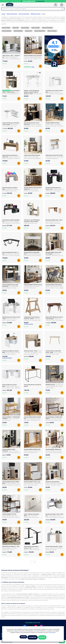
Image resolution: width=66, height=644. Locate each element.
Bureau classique (52, 32)
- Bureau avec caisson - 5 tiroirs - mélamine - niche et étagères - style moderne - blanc (54, 95)
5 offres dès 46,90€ (28, 325)
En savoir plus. (52, 633)
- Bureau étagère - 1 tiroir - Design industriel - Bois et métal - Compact (54, 387)
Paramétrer (32, 637)
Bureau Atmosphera (47, 29)
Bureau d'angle (6, 29)
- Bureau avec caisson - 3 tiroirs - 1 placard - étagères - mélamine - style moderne (10, 321)
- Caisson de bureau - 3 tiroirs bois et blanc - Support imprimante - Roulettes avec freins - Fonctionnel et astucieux (33, 486)
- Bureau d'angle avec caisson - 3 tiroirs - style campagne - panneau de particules (11, 355)
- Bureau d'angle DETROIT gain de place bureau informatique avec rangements (32, 192)
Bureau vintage (36, 29)
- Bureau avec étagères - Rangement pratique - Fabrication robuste (54, 485)
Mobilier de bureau (36, 14)
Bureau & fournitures (24, 14)
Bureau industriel (7, 32)
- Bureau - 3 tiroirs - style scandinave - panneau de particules (54, 549)
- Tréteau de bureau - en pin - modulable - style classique (32, 321)
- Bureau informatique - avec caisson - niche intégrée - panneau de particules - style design (55, 192)
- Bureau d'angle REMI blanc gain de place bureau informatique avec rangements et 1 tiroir (32, 257)
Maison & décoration (12, 14)
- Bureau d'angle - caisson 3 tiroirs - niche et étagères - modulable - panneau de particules (55, 518)
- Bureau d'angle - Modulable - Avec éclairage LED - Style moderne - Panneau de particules (11, 224)
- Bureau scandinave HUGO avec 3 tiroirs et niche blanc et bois (33, 452)
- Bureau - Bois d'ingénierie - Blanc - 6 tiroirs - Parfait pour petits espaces (11, 60)
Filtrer (62, 642)
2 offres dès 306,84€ (7, 359)
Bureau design (25, 29)
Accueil (3, 14)
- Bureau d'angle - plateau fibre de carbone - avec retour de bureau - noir (11, 257)
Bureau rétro (29, 32)
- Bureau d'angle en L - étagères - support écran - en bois (11, 549)
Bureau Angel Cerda (40, 32)
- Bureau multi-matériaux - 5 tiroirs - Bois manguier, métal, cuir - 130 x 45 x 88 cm (54, 321)
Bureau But (16, 29)
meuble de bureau (47, 576)
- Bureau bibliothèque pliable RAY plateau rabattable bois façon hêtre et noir (32, 421)
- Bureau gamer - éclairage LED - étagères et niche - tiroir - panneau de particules (10, 192)
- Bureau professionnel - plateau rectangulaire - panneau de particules (11, 160)
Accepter (46, 637)
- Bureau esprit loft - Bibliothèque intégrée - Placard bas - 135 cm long (54, 126)
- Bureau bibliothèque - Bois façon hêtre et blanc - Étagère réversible (54, 452)
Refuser (19, 637)
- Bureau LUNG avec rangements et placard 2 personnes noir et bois (11, 454)
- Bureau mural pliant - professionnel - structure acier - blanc (32, 518)
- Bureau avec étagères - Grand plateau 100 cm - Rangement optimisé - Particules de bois (33, 127)
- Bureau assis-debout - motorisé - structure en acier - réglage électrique (32, 551)
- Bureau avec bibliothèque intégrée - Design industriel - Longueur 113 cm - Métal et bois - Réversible (33, 60)
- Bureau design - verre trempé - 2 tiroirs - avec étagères (10, 127)
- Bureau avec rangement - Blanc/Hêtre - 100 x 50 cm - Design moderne (54, 257)
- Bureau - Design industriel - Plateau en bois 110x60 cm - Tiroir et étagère (54, 288)
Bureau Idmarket (18, 32)
